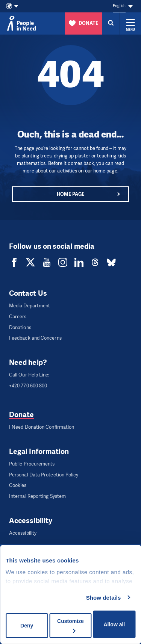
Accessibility (23, 533)
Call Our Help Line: (29, 375)
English (119, 6)
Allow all (114, 624)
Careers (18, 317)
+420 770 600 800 (28, 386)
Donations (20, 327)
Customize (70, 625)
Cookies (18, 485)
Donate (21, 415)
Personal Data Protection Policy (44, 475)
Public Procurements (32, 464)
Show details (104, 598)
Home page (71, 194)
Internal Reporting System (37, 496)
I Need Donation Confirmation (42, 427)
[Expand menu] (130, 23)
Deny (27, 626)
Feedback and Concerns (35, 338)
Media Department (30, 306)
